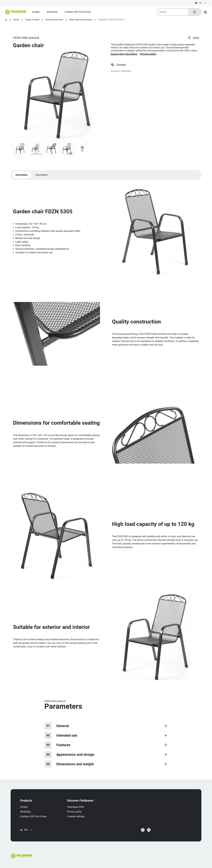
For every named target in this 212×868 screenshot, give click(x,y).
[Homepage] (6, 20)
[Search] (195, 12)
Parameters (41, 175)
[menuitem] (36, 12)
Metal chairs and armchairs (81, 20)
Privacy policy (74, 812)
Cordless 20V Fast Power (33, 816)
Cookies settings (76, 816)
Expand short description (124, 54)
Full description (148, 54)
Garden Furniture (32, 20)
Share (193, 38)
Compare (118, 65)
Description (22, 175)
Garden (16, 20)
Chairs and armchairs (54, 20)
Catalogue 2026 (76, 807)
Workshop (25, 812)
